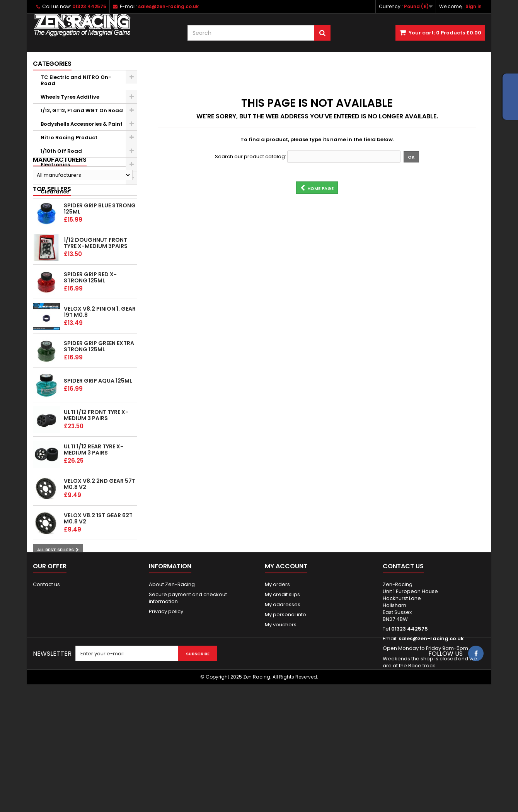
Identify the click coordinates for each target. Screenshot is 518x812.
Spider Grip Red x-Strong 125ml (90, 338)
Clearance (55, 192)
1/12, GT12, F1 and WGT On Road (82, 110)
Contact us (46, 671)
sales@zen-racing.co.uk (431, 725)
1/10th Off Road (61, 151)
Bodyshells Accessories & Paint (82, 124)
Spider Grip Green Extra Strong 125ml (99, 407)
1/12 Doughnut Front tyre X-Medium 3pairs (96, 303)
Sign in (474, 6)
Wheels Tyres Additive (70, 97)
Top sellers (52, 249)
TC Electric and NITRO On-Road (76, 80)
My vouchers (281, 711)
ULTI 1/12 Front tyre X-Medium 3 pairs (96, 475)
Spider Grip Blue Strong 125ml (100, 269)
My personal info (285, 701)
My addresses (283, 691)
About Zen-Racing (172, 671)
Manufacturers (60, 212)
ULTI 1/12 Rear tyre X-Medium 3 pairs (94, 510)
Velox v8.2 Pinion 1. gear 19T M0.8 (100, 372)
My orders (277, 671)
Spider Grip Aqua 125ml (98, 441)
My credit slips (282, 681)
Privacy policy (166, 698)
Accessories (56, 178)
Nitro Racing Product (69, 138)
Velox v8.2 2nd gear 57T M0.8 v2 (100, 544)
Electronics (55, 165)
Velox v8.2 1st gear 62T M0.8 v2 (98, 579)
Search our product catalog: (250, 157)
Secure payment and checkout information (188, 684)
